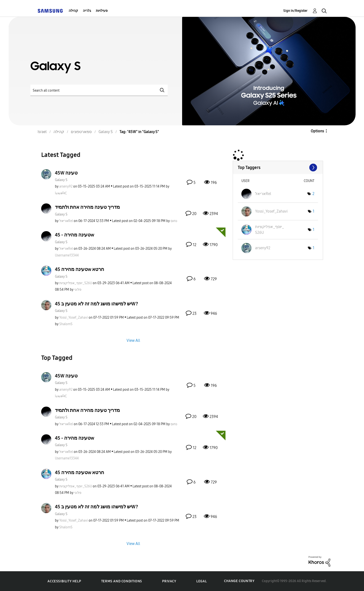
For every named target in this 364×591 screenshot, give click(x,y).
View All (133, 340)
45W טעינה (66, 173)
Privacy (169, 581)
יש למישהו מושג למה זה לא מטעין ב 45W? (96, 304)
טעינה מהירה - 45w (75, 235)
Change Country (239, 581)
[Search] (99, 90)
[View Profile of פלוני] (78, 290)
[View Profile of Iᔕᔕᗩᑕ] (61, 193)
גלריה (87, 11)
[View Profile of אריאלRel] (66, 221)
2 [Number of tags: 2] (313, 194)
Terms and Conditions (122, 581)
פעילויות (102, 11)
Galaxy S (61, 180)
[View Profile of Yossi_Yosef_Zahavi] (74, 318)
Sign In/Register (295, 11)
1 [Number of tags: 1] (314, 211)
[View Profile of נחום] (174, 221)
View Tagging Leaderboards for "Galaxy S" (278, 168)
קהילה (73, 11)
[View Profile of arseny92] (66, 186)
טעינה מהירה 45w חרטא (79, 269)
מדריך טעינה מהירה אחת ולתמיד (87, 207)
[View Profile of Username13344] (67, 255)
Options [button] (317, 131)
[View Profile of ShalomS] (66, 324)
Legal (202, 581)
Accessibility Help (64, 581)
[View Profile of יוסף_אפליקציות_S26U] (76, 283)
